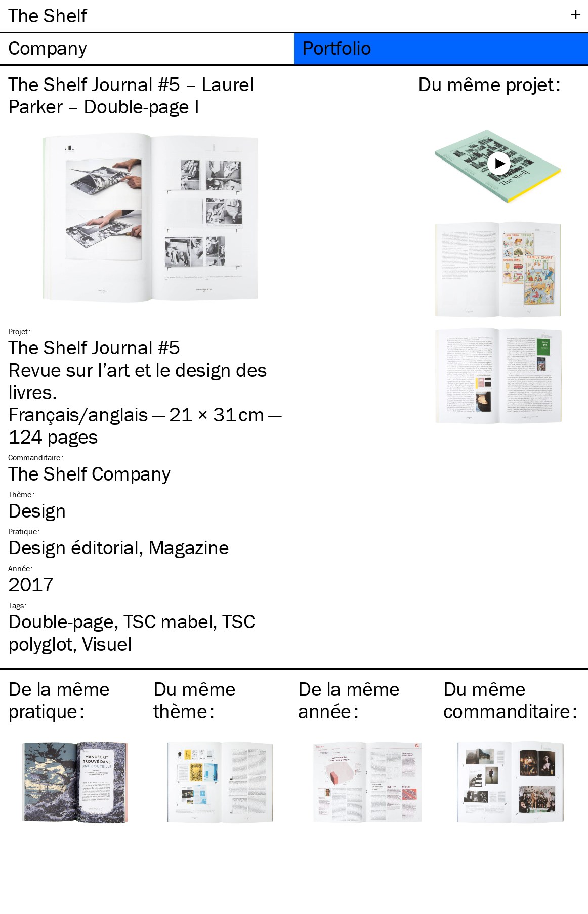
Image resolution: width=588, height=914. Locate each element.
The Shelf (47, 15)
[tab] (147, 49)
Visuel (107, 643)
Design (37, 510)
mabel (168, 621)
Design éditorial (73, 547)
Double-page (61, 621)
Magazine (189, 547)
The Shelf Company (89, 473)
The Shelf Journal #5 (94, 347)
